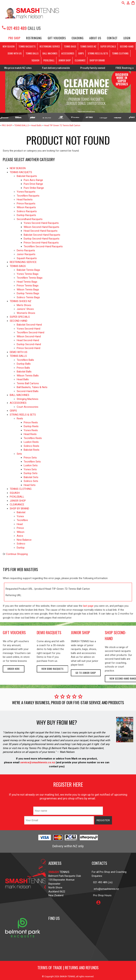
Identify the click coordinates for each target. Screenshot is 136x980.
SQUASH (35, 60)
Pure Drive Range (33, 184)
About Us (95, 38)
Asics (20, 536)
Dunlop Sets (31, 473)
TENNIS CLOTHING (120, 53)
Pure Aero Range (33, 180)
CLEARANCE (80, 60)
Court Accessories (28, 407)
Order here (14, 669)
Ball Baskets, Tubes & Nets (32, 387)
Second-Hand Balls (28, 391)
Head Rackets (25, 200)
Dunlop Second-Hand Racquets (42, 239)
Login (127, 38)
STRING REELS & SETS (98, 53)
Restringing (34, 38)
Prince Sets (30, 458)
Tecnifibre (22, 520)
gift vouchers (14, 632)
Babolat (21, 512)
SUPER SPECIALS (108, 46)
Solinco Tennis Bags (28, 297)
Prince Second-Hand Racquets (41, 243)
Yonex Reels (31, 430)
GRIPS (81, 53)
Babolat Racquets (27, 176)
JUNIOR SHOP (65, 60)
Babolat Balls (24, 372)
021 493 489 (14, 28)
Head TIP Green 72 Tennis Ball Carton (62, 125)
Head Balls (36, 125)
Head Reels (30, 434)
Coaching (77, 38)
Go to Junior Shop (86, 673)
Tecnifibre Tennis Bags (30, 278)
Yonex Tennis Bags (28, 274)
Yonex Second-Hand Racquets (41, 223)
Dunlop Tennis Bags (28, 293)
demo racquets (49, 632)
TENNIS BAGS (70, 46)
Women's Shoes (26, 313)
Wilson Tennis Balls (28, 376)
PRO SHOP (14, 38)
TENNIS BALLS (32, 53)
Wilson (21, 532)
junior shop (80, 632)
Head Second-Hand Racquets (41, 231)
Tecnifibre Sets (32, 462)
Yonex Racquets (26, 192)
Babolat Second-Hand (29, 325)
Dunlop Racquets (26, 215)
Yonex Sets (30, 469)
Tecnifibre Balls (25, 360)
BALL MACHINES (50, 53)
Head (20, 524)
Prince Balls (23, 368)
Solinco (21, 544)
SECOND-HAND (127, 46)
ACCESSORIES (68, 53)
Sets (19, 454)
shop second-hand (116, 635)
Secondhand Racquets (30, 219)
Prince (20, 528)
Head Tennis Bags (27, 282)
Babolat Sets (31, 477)
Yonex (20, 516)
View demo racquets (53, 669)
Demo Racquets (26, 250)
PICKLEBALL (49, 60)
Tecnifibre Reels (33, 438)
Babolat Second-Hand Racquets (42, 235)
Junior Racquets (26, 254)
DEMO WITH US (15, 53)
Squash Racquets (27, 258)
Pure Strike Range (34, 188)
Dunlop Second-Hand (29, 344)
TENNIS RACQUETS (27, 46)
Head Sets (30, 485)
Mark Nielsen (67, 752)
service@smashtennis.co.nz (37, 762)
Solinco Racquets (27, 211)
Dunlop (21, 548)
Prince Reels (31, 422)
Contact (112, 38)
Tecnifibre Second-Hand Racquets (43, 246)
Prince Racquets (26, 204)
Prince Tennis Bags (28, 286)
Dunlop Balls (24, 364)
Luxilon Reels (31, 442)
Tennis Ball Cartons (28, 383)
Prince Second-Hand (28, 348)
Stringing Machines (28, 399)
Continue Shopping (17, 554)
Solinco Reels (31, 446)
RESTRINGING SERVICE (50, 46)
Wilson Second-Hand (29, 336)
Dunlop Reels (31, 426)
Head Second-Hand (28, 340)
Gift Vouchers (57, 38)
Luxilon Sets (31, 465)
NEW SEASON (9, 46)
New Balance (24, 540)
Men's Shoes (24, 305)
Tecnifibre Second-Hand (30, 332)
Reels (20, 418)
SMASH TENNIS (67, 976)
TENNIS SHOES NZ (88, 46)
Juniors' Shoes (25, 309)
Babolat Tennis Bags (28, 270)
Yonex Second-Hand (28, 329)
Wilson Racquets (26, 207)
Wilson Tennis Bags (28, 290)
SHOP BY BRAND (97, 60)
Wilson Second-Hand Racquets (41, 227)
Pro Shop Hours (102, 895)
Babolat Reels (32, 450)
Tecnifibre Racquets (28, 196)
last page (88, 606)
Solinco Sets (31, 481)
